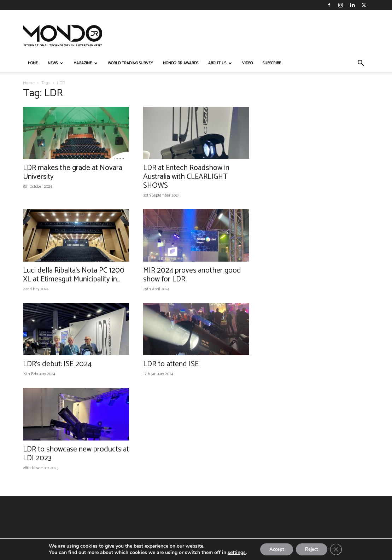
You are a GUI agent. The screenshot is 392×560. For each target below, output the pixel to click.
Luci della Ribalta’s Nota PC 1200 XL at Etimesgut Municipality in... (74, 275)
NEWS (55, 63)
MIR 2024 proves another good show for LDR (192, 275)
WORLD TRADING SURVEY (130, 63)
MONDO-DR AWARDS (181, 63)
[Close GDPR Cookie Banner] (340, 549)
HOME (33, 63)
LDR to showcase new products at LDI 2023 (76, 454)
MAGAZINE (86, 63)
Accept (274, 549)
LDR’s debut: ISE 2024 (57, 364)
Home (29, 83)
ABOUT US (220, 63)
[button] (361, 64)
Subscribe (272, 63)
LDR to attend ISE (171, 364)
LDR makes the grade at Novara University (73, 172)
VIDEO (247, 63)
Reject (313, 549)
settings (232, 552)
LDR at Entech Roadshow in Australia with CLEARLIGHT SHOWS (186, 177)
